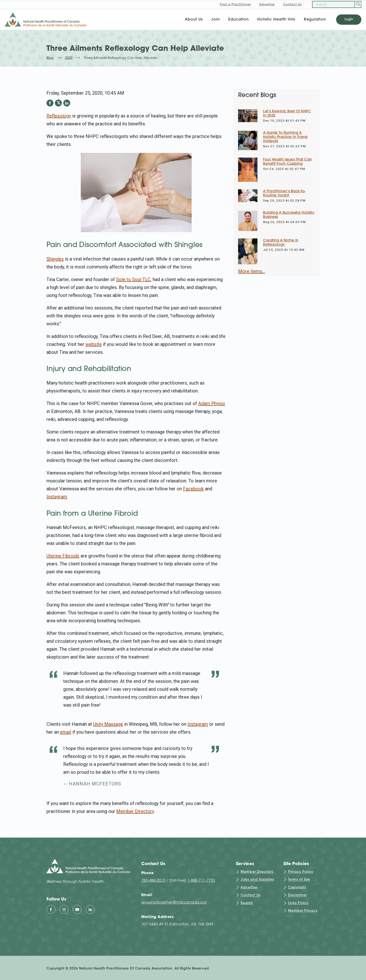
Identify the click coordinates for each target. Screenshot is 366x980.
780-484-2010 (153, 881)
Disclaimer (297, 896)
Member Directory (135, 811)
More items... (252, 271)
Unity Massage (108, 724)
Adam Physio (212, 403)
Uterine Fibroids (63, 556)
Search (247, 903)
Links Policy (298, 903)
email (66, 732)
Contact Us (251, 896)
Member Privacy (303, 911)
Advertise (249, 888)
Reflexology (59, 116)
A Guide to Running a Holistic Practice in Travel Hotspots (285, 137)
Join (216, 20)
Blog (50, 58)
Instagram (57, 497)
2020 (69, 58)
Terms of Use (299, 880)
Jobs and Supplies (257, 880)
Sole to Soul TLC (133, 279)
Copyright (297, 888)
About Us (194, 20)
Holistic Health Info (276, 20)
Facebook (193, 489)
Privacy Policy (301, 872)
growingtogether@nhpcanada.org (174, 903)
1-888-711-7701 (201, 881)
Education (239, 20)
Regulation (315, 20)
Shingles (55, 259)
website (94, 344)
